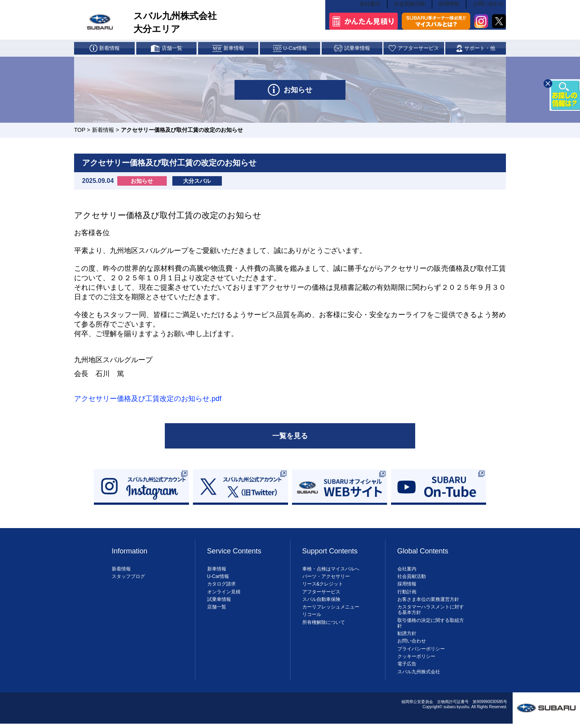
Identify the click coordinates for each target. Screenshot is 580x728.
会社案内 (370, 8)
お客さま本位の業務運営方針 (428, 601)
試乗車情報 (219, 601)
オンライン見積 (224, 594)
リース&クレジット (323, 586)
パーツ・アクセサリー (326, 579)
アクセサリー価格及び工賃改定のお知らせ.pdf (148, 399)
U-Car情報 (218, 579)
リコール (312, 617)
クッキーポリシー (416, 659)
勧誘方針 (407, 636)
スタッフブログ (128, 579)
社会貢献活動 (410, 8)
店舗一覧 (217, 609)
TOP (80, 131)
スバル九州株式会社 (419, 674)
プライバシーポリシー (421, 651)
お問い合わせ (490, 8)
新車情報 (217, 571)
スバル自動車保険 (321, 601)
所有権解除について (324, 624)
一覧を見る (290, 437)
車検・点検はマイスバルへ (331, 571)
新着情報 (103, 131)
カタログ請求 (221, 586)
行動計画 (407, 594)
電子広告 (407, 666)
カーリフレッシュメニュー (331, 609)
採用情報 (450, 8)
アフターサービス (321, 594)
